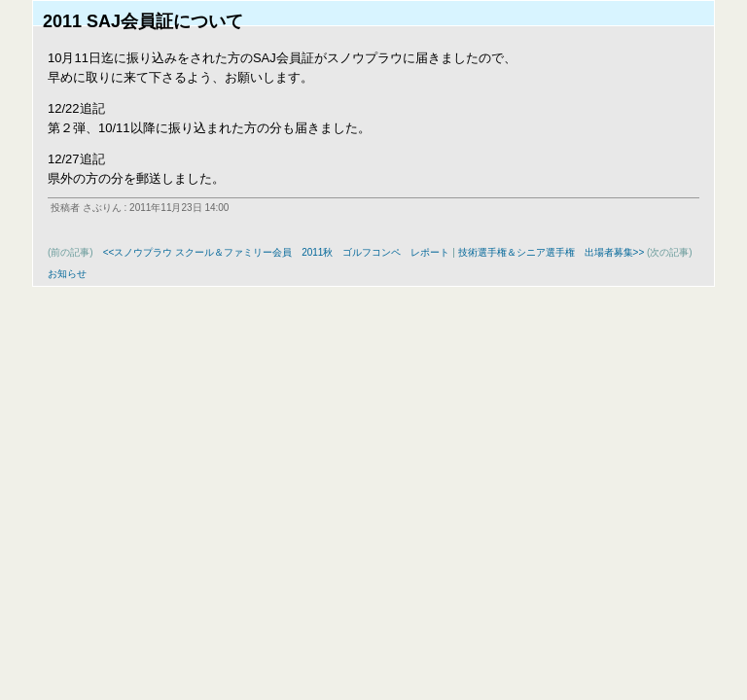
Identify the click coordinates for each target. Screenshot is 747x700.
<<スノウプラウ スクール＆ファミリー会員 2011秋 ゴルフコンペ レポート (277, 252)
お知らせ (67, 274)
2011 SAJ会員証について (143, 21)
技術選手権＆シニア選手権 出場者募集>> (551, 252)
